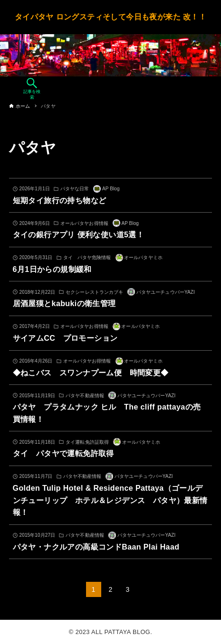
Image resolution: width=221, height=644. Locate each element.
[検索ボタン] (32, 89)
